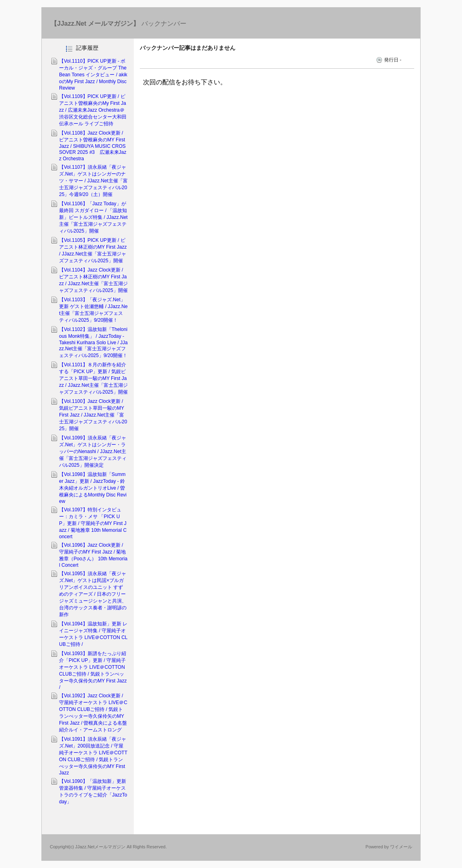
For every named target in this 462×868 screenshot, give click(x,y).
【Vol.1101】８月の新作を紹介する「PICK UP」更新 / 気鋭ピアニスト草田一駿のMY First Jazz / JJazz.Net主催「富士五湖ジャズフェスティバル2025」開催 (93, 378)
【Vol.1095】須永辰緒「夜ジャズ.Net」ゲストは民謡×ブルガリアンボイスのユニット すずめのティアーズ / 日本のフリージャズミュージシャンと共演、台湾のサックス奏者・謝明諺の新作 (93, 594)
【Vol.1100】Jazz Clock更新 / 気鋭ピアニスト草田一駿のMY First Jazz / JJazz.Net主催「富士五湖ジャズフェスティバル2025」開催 (93, 415)
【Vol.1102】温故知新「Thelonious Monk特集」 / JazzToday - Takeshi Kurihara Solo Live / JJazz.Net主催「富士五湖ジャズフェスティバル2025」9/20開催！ (93, 342)
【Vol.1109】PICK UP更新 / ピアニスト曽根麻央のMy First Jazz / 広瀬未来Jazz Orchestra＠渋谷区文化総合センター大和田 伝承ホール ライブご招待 (93, 110)
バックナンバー (119, 23)
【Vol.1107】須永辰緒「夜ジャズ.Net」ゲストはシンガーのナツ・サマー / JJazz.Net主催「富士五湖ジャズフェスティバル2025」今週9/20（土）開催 (93, 181)
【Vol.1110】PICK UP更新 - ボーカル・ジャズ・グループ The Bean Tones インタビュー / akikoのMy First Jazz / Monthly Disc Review (93, 75)
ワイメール (401, 847)
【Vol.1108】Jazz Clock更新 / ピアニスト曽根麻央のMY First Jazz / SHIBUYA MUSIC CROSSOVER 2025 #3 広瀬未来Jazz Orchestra (93, 146)
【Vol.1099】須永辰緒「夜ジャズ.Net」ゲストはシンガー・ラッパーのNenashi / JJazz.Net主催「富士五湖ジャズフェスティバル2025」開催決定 (93, 451)
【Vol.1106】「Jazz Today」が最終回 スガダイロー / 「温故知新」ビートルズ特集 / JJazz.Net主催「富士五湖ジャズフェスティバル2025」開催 (93, 217)
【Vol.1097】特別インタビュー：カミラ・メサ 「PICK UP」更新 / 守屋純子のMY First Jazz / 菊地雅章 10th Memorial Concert (93, 523)
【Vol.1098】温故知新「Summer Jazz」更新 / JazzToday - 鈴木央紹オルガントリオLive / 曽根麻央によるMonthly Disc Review (93, 488)
